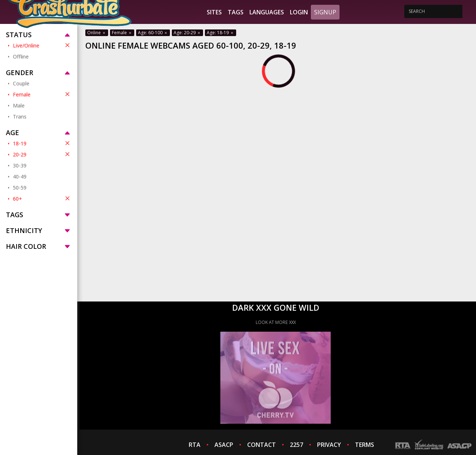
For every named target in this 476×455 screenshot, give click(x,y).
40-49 (20, 177)
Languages (267, 12)
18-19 (42, 143)
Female (42, 94)
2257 (296, 445)
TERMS (365, 445)
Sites (214, 12)
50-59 (20, 188)
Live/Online (42, 45)
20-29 (42, 154)
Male (19, 105)
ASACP (224, 445)
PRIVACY (329, 445)
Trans (20, 117)
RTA (195, 445)
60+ (42, 198)
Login (299, 12)
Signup (325, 12)
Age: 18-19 (221, 33)
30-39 (20, 165)
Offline (21, 57)
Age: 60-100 (153, 33)
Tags (236, 12)
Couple (21, 83)
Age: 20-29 (187, 33)
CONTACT (262, 445)
